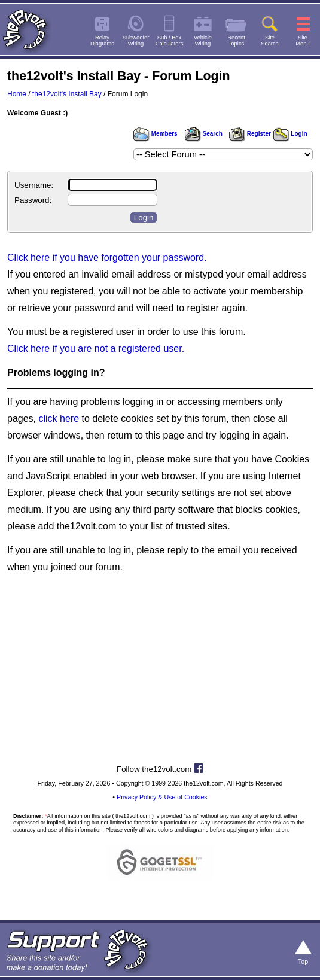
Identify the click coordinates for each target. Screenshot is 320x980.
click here (59, 419)
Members (156, 134)
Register (250, 134)
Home (17, 94)
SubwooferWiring (136, 41)
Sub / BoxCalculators (170, 41)
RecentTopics (236, 41)
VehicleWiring (203, 41)
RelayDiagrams (102, 41)
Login (290, 134)
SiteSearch (270, 41)
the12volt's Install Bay (67, 94)
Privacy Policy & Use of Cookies (162, 797)
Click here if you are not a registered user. (96, 349)
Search (203, 134)
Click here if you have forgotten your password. (107, 258)
